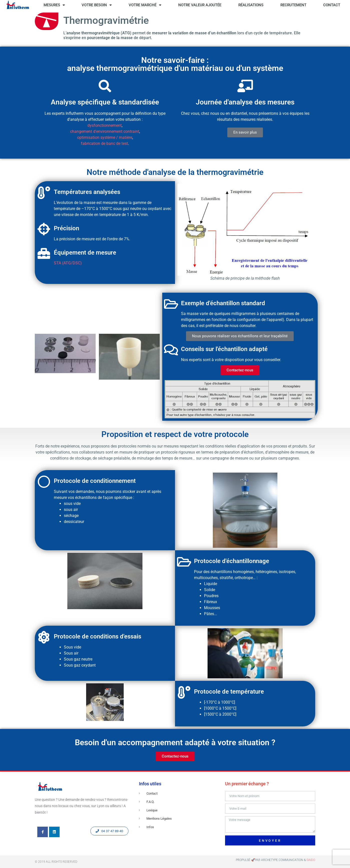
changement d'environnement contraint (105, 131)
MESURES (54, 5)
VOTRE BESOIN (97, 5)
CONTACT (332, 5)
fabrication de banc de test (104, 143)
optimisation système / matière (105, 137)
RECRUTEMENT (293, 5)
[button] (245, 132)
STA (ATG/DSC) (68, 263)
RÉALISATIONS (251, 5)
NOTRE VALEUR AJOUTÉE (200, 5)
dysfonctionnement (105, 125)
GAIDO (311, 860)
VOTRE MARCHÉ (145, 5)
